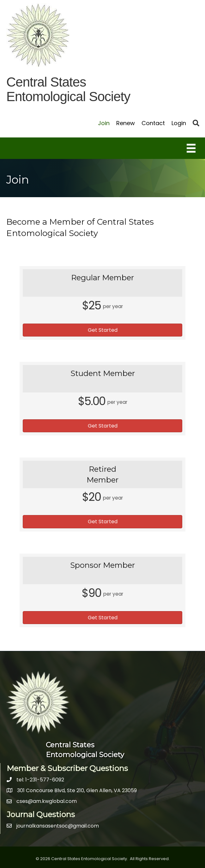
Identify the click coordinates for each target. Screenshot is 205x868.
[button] (102, 330)
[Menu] (191, 148)
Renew (126, 123)
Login (179, 123)
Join (104, 123)
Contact (153, 123)
